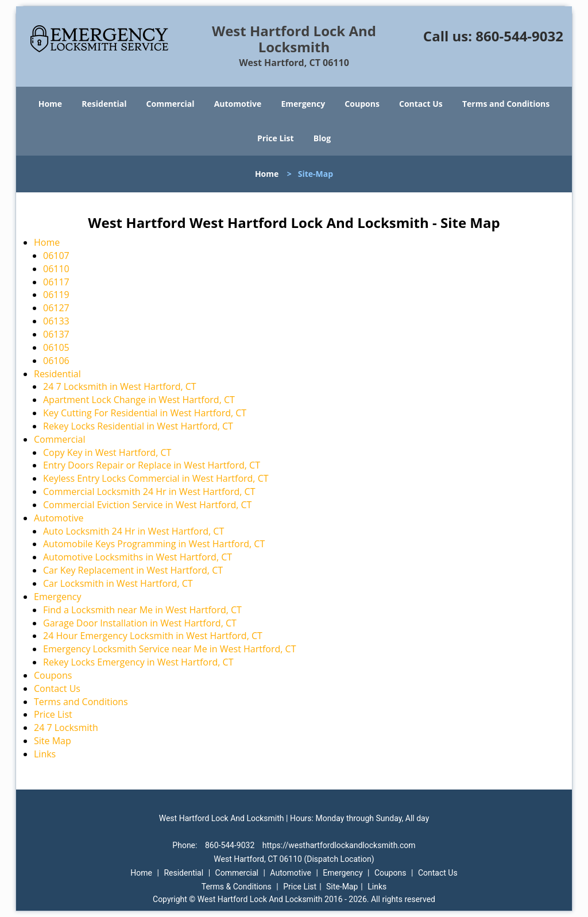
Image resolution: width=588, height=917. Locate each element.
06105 (56, 347)
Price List (276, 138)
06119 (56, 295)
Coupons (362, 104)
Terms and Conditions (506, 104)
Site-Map (342, 887)
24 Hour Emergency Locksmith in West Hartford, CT (153, 636)
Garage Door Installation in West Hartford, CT (140, 623)
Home (50, 104)
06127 (56, 308)
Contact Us (421, 104)
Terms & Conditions (237, 887)
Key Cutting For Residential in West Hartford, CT (145, 413)
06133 (56, 321)
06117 (56, 282)
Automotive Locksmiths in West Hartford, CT (138, 557)
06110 (56, 269)
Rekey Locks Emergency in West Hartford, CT (138, 662)
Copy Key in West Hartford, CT (107, 452)
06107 (56, 256)
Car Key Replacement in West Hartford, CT (133, 570)
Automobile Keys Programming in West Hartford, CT (154, 544)
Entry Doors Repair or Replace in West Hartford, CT (152, 465)
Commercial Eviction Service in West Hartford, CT (147, 505)
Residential (104, 104)
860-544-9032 (519, 36)
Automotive (238, 104)
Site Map (53, 741)
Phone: (186, 845)
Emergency (303, 104)
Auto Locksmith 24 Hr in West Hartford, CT (134, 531)
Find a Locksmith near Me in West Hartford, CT (142, 610)
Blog (322, 138)
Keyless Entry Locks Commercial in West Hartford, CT (156, 478)
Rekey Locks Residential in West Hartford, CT (139, 426)
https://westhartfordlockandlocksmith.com (339, 845)
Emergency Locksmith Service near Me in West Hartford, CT (170, 649)
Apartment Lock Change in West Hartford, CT (139, 400)
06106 (56, 361)
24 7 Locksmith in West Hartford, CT (120, 386)
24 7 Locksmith (66, 728)
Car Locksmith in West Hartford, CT (118, 583)
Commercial (171, 104)
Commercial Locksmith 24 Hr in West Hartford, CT (149, 492)
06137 (56, 334)
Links (45, 754)
